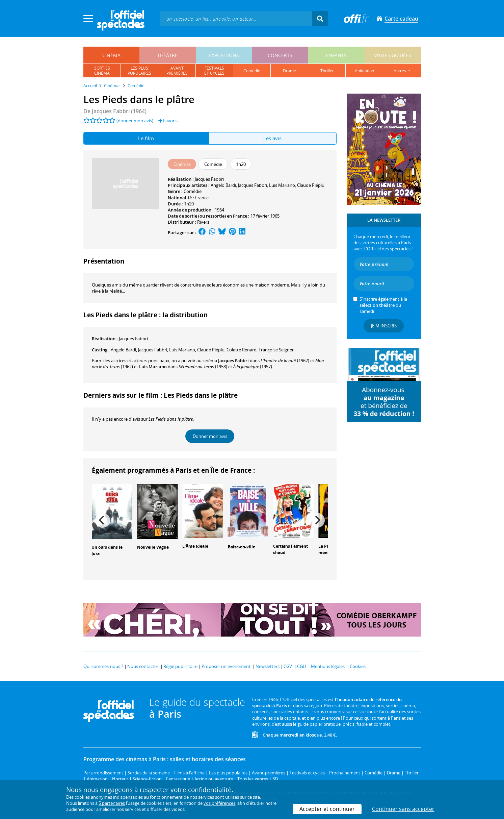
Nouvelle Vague (153, 547)
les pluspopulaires (139, 71)
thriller (327, 71)
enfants (336, 55)
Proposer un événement (226, 666)
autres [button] (400, 71)
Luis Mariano (282, 185)
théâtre (167, 55)
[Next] (317, 520)
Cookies (358, 666)
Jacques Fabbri (209, 179)
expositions (224, 55)
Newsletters (268, 666)
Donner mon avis (210, 436)
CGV (288, 666)
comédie (252, 71)
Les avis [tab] (272, 138)
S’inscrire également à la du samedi (383, 305)
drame (289, 71)
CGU (301, 666)
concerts (280, 55)
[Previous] (103, 520)
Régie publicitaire (180, 666)
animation (364, 71)
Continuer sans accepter (403, 809)
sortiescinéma (102, 71)
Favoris (168, 121)
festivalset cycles (214, 71)
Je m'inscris (384, 326)
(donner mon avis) (135, 121)
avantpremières (177, 71)
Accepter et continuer (327, 809)
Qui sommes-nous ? (103, 666)
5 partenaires (112, 803)
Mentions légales (328, 666)
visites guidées (393, 55)
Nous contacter (143, 666)
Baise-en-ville (242, 547)
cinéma (111, 55)
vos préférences (219, 803)
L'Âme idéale (195, 546)
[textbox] (236, 18)
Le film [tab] (146, 138)
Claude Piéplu (311, 185)
